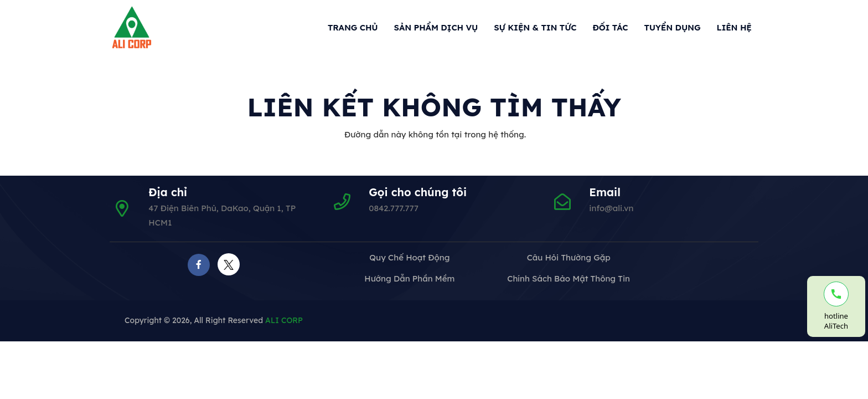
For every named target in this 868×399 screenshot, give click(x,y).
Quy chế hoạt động (409, 257)
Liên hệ (734, 27)
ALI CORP (284, 320)
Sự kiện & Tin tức (535, 27)
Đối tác (611, 27)
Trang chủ (353, 27)
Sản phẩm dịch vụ (436, 27)
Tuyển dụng (672, 27)
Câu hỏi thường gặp (569, 257)
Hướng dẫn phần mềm (409, 278)
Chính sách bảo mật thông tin (569, 278)
